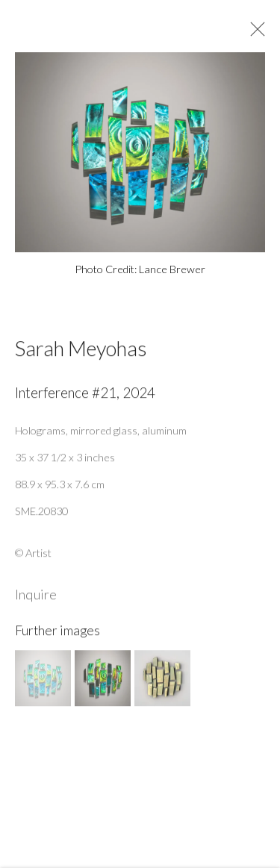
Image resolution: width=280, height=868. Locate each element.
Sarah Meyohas (81, 353)
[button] (43, 683)
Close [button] (255, 34)
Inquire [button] (36, 599)
